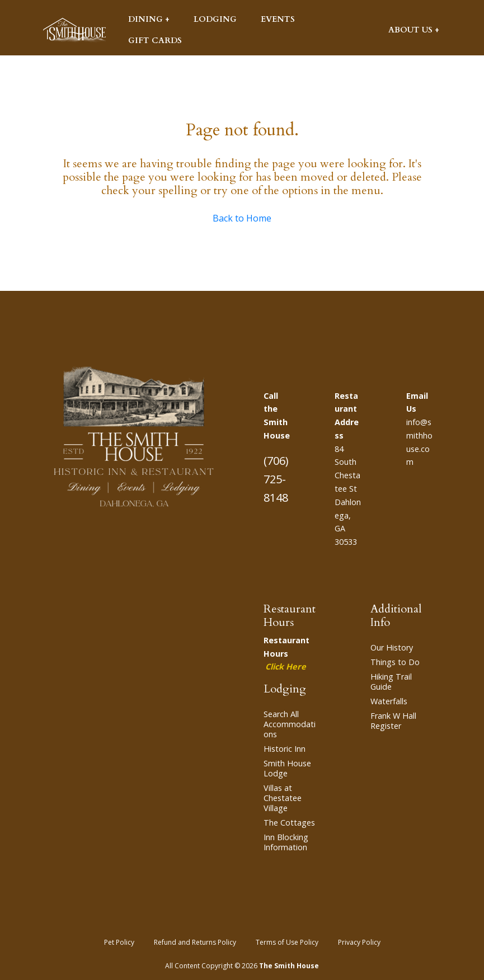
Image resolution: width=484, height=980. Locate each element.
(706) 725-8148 (276, 479)
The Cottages (289, 823)
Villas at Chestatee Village (283, 798)
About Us (410, 30)
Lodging (215, 19)
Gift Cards (155, 41)
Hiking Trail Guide (391, 682)
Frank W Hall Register (393, 721)
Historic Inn (285, 749)
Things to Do (395, 662)
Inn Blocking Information (286, 842)
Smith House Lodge (287, 768)
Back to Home (242, 218)
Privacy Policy (359, 942)
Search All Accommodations (290, 724)
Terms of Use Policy (287, 942)
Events (278, 19)
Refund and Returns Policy (195, 942)
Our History (392, 647)
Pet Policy (119, 942)
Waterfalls (389, 701)
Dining (145, 19)
